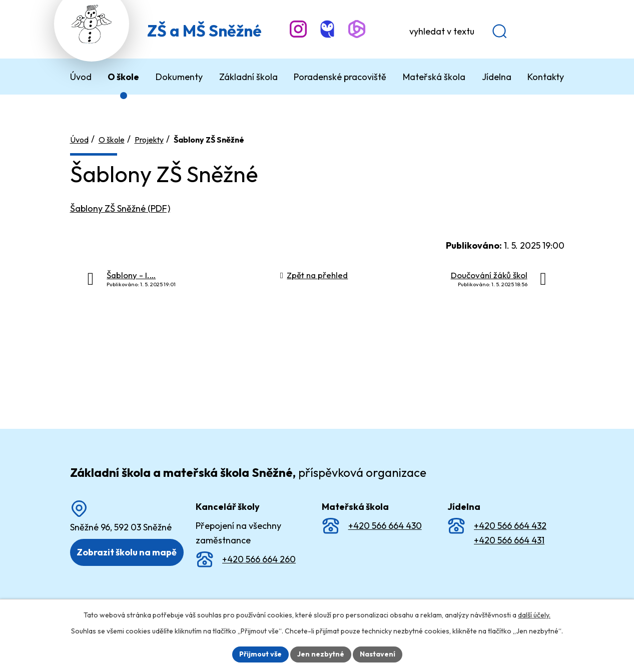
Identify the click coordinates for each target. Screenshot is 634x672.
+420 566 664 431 (509, 540)
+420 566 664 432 (510, 526)
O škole (112, 140)
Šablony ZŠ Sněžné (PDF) (120, 208)
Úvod (79, 140)
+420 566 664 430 (385, 526)
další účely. (534, 615)
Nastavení (378, 654)
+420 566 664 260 (259, 559)
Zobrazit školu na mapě (127, 552)
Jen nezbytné (321, 654)
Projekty (149, 140)
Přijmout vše (260, 654)
